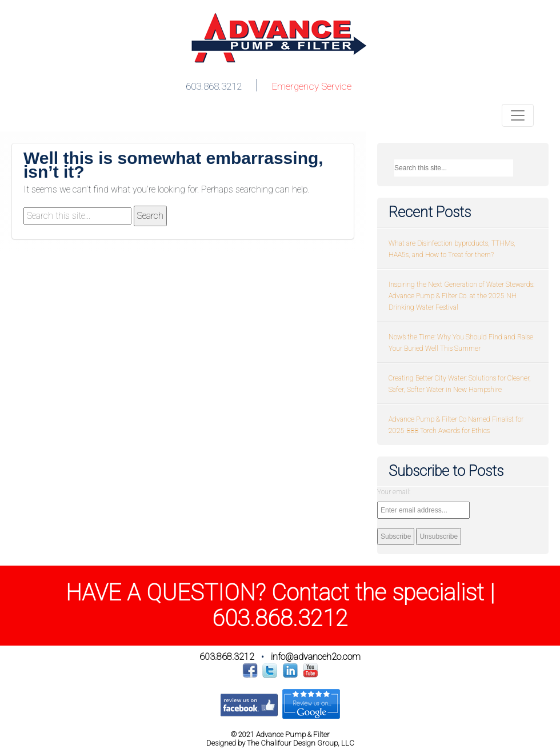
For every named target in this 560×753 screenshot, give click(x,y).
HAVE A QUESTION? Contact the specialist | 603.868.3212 (280, 606)
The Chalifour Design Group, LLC (301, 743)
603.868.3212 (214, 86)
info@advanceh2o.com (316, 657)
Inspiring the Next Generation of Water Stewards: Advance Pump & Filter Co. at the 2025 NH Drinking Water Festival (461, 296)
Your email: (394, 492)
